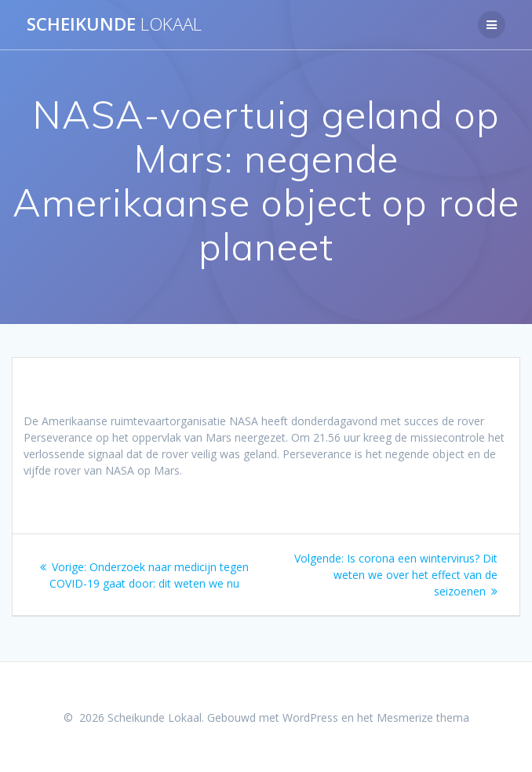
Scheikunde (114, 24)
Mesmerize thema (423, 717)
